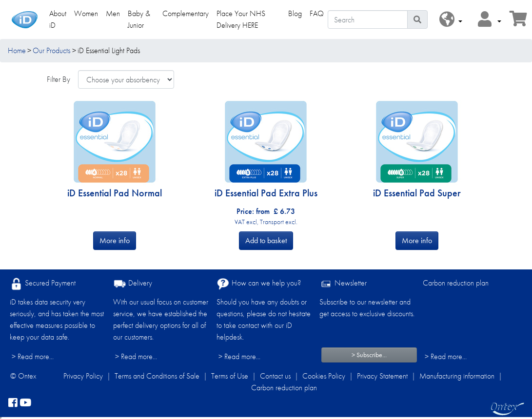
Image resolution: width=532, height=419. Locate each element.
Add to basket (266, 240)
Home (17, 50)
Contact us (275, 376)
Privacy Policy (83, 376)
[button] (451, 20)
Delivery (133, 284)
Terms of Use (230, 376)
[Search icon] (417, 19)
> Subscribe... (369, 355)
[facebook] (13, 403)
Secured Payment (43, 284)
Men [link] (113, 13)
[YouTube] (25, 403)
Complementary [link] (186, 13)
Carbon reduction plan (456, 283)
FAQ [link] (317, 13)
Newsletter (343, 284)
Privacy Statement (382, 376)
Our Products (51, 50)
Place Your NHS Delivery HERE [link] (241, 19)
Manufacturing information (457, 376)
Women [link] (86, 13)
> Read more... (33, 356)
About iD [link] (58, 19)
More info (115, 240)
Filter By (59, 79)
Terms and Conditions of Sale (157, 376)
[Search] (368, 19)
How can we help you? (259, 284)
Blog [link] (295, 13)
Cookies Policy (324, 376)
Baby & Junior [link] (139, 19)
